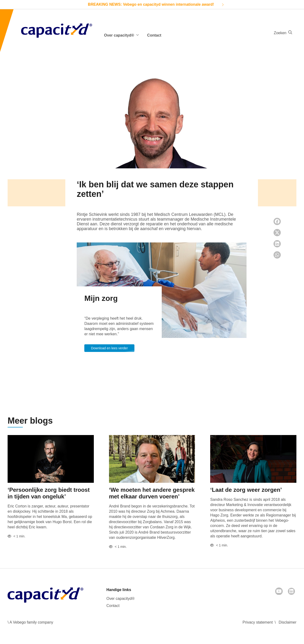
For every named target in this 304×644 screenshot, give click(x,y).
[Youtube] (279, 591)
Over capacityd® (121, 599)
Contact (154, 35)
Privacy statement (258, 622)
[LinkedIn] (291, 591)
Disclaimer (287, 622)
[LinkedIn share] (277, 244)
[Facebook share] (277, 221)
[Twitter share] (277, 233)
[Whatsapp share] (277, 255)
